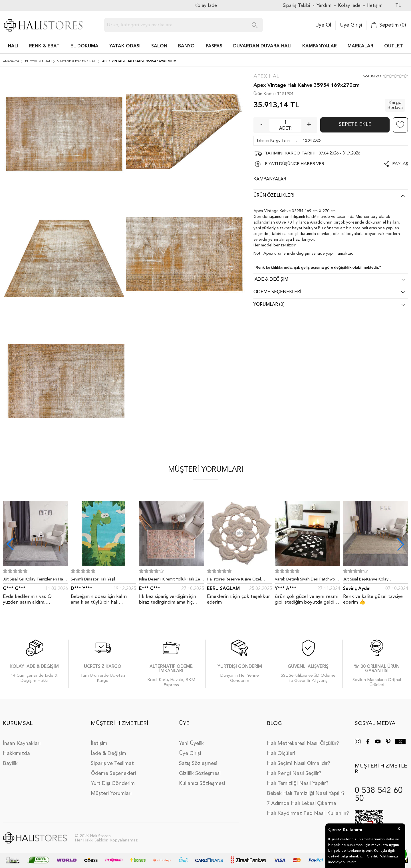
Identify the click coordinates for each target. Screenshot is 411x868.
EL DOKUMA (84, 46)
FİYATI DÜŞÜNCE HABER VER (295, 164)
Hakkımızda (16, 754)
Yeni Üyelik (191, 744)
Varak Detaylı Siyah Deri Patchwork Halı (307, 580)
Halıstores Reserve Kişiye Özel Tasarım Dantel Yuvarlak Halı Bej (236, 580)
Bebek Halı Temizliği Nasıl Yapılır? (306, 793)
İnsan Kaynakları (22, 744)
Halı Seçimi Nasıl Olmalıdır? (298, 763)
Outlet (394, 46)
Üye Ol (323, 25)
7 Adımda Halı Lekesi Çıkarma (302, 803)
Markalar (360, 46)
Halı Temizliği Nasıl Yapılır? (298, 783)
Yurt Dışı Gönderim (113, 783)
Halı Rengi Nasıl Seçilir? (294, 773)
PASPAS (214, 46)
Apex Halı (267, 77)
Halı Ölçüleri (281, 754)
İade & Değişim (108, 754)
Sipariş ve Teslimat (112, 763)
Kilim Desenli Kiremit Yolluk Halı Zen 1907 (171, 580)
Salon (159, 46)
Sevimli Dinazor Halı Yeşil (93, 579)
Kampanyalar (320, 46)
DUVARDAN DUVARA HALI (262, 46)
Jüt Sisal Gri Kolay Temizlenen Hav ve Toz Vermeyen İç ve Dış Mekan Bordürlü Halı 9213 (34, 580)
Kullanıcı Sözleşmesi (202, 783)
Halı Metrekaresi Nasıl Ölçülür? (303, 744)
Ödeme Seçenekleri (113, 773)
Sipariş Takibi (296, 6)
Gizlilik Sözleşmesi (200, 773)
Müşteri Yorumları (111, 793)
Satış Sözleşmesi (198, 763)
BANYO (186, 46)
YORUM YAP (372, 77)
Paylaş (400, 164)
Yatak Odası (125, 46)
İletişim (99, 744)
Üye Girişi (351, 25)
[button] (401, 544)
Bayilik (10, 763)
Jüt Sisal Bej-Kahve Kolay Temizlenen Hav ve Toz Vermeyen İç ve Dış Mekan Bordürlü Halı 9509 (376, 580)
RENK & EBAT (44, 46)
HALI (13, 46)
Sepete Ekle (355, 124)
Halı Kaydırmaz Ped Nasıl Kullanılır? (308, 813)
